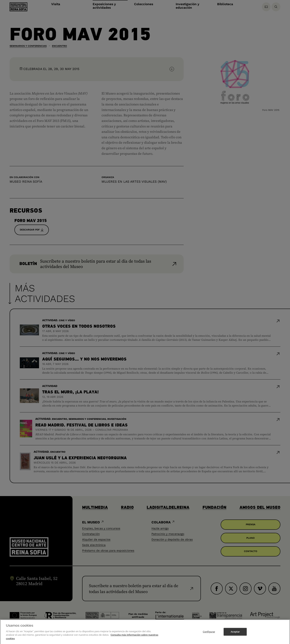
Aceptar (235, 634)
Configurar (209, 634)
